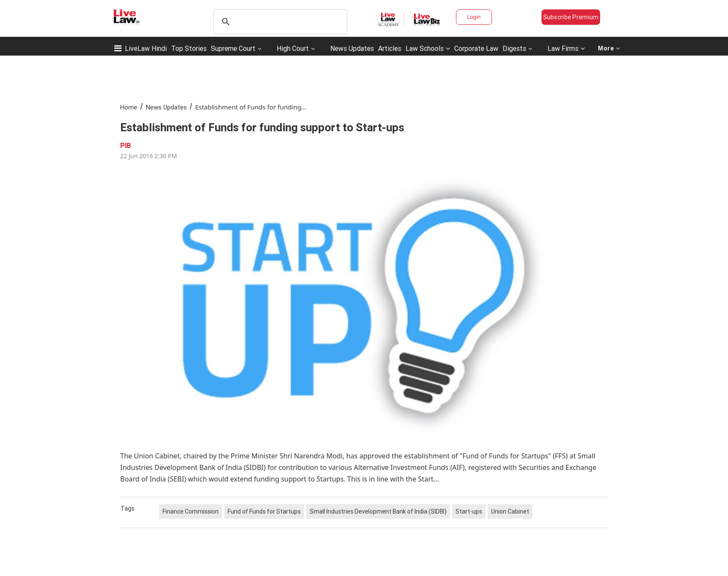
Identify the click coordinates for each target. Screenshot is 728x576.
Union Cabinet (510, 511)
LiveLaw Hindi (146, 48)
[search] (279, 22)
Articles (390, 48)
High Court (293, 48)
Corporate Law (476, 48)
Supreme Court (233, 48)
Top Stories (189, 48)
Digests (514, 48)
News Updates (352, 48)
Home (129, 107)
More (609, 48)
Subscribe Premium (571, 17)
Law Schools (428, 48)
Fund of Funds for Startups (264, 511)
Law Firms (566, 48)
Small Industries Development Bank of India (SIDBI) (378, 511)
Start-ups (469, 511)
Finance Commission (191, 511)
